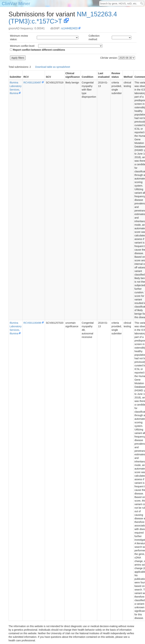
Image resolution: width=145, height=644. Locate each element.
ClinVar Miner (16, 4)
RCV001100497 (32, 83)
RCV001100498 (32, 323)
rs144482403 (69, 28)
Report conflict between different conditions (37, 50)
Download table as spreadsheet (53, 67)
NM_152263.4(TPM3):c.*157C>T (63, 18)
